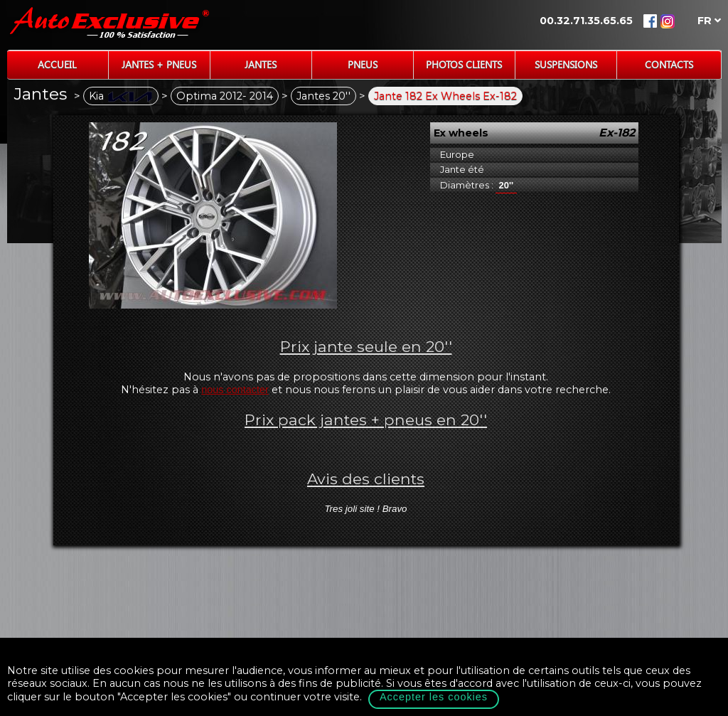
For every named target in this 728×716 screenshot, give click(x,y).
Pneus (363, 64)
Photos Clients (464, 64)
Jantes (261, 64)
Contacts (669, 64)
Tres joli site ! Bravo (365, 509)
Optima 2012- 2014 (225, 96)
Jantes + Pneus (159, 64)
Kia (121, 96)
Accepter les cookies (434, 697)
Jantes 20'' (323, 96)
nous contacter (235, 390)
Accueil (57, 64)
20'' (507, 185)
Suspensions (566, 64)
